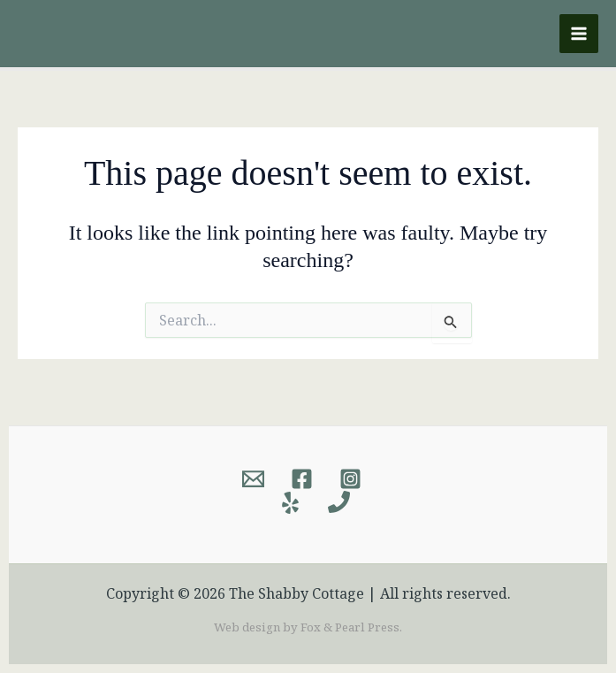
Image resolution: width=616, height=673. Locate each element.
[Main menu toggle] (579, 34)
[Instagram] (350, 479)
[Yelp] (290, 503)
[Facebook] (302, 479)
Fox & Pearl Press (350, 627)
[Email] (253, 479)
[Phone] (339, 503)
